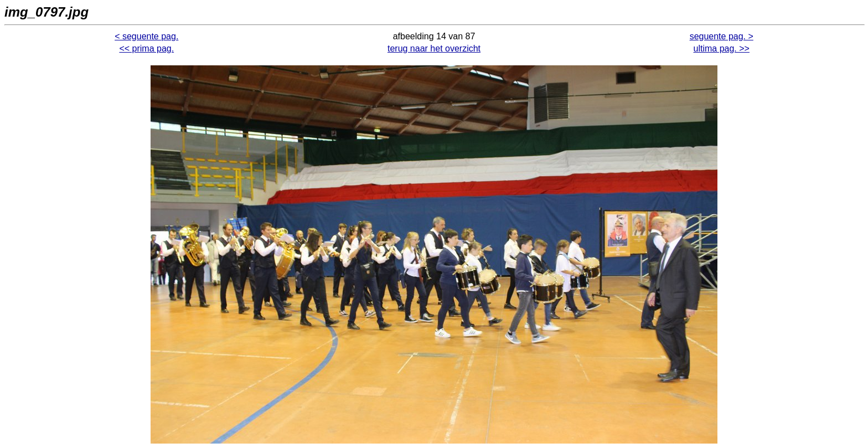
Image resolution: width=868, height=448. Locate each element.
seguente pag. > (722, 36)
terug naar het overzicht (434, 48)
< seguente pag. (146, 36)
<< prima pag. (146, 48)
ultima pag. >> (722, 48)
